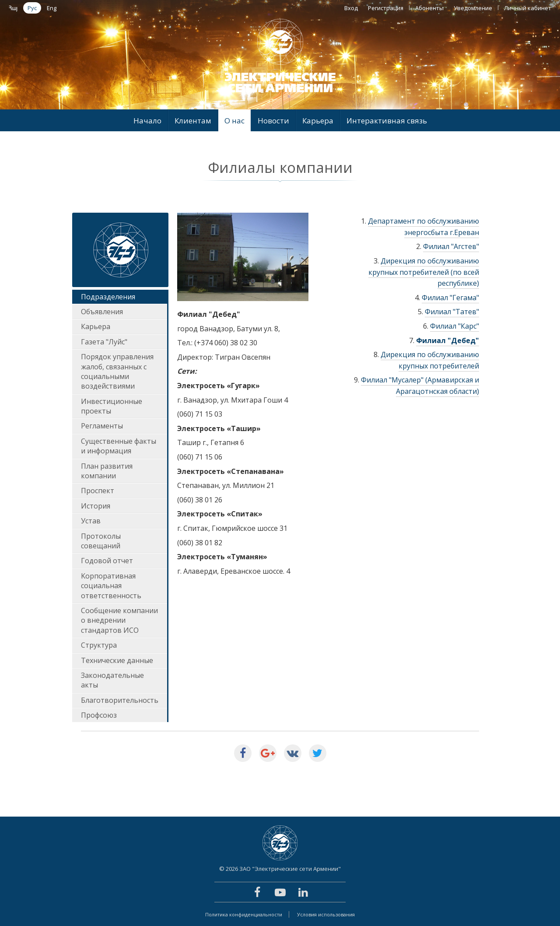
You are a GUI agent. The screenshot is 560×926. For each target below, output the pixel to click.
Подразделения (108, 297)
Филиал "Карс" (455, 326)
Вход (351, 8)
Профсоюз (99, 715)
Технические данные (117, 660)
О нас (234, 121)
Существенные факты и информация (119, 446)
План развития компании (107, 471)
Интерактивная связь (387, 121)
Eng (52, 8)
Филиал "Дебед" (448, 340)
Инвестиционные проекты (112, 406)
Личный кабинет (528, 8)
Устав (91, 521)
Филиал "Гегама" (450, 298)
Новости (273, 121)
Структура (99, 645)
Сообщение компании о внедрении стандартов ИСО (119, 620)
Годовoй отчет (107, 561)
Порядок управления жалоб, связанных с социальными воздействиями (117, 371)
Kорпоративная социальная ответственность (111, 586)
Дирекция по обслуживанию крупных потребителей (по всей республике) (424, 272)
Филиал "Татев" (452, 312)
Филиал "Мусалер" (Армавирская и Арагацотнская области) (420, 386)
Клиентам (193, 121)
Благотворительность (120, 700)
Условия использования (326, 914)
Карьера (318, 121)
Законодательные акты (112, 680)
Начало (147, 121)
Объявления (102, 312)
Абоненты (429, 8)
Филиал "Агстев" (451, 246)
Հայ (13, 8)
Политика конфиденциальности (244, 914)
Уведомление (473, 8)
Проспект (98, 491)
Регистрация (386, 8)
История (96, 506)
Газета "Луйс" (104, 342)
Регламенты (102, 426)
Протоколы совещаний (101, 541)
